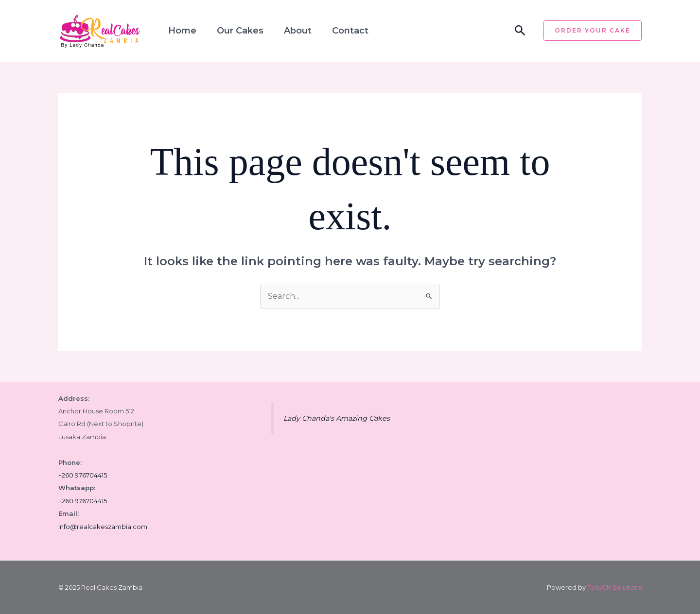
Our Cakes (240, 31)
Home (182, 31)
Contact (350, 31)
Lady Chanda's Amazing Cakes (337, 418)
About (298, 31)
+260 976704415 (83, 475)
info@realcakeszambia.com (103, 527)
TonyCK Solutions (614, 587)
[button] (520, 31)
